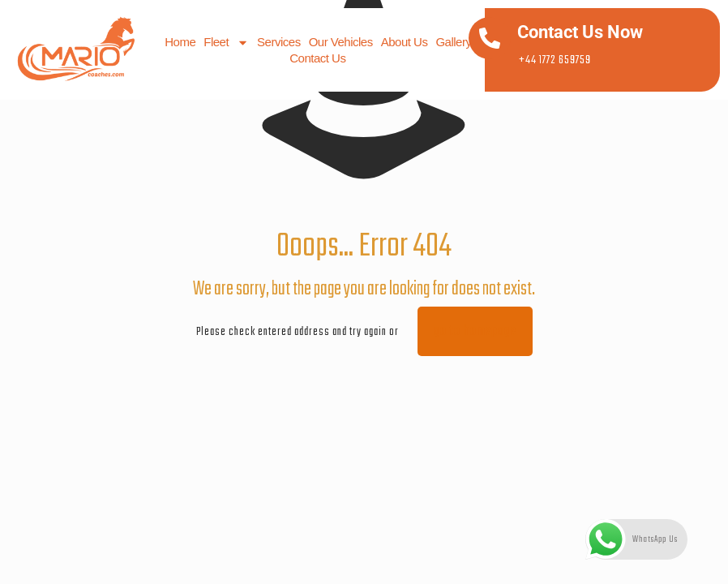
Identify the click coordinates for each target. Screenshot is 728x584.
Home (180, 42)
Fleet (226, 42)
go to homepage (475, 331)
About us (404, 42)
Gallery (453, 42)
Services (279, 42)
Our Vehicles (340, 42)
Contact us (317, 58)
